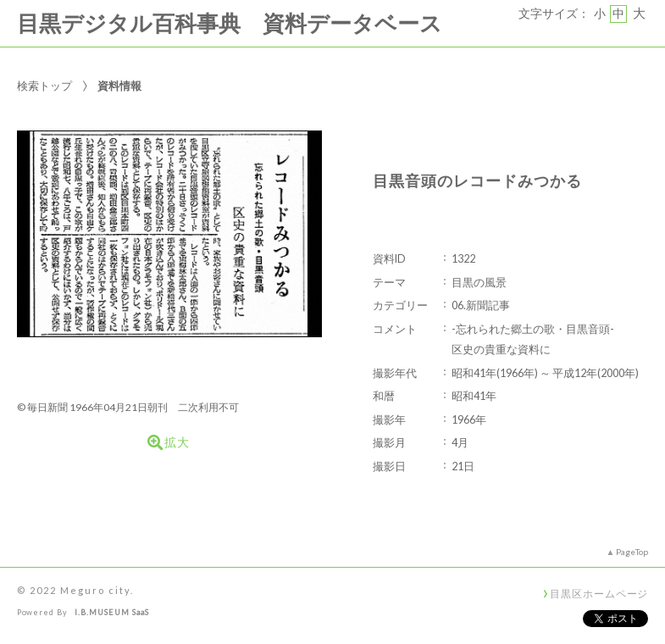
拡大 (169, 442)
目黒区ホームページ (599, 593)
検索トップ (44, 86)
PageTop (632, 552)
